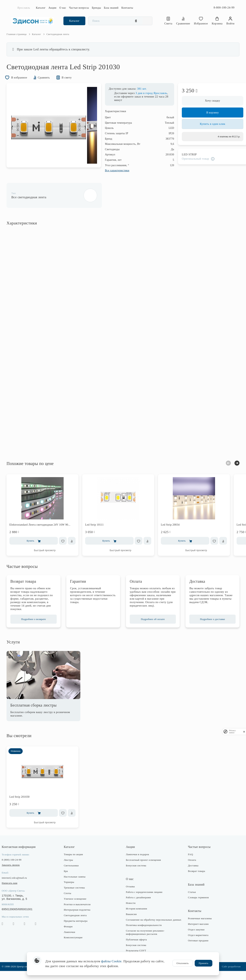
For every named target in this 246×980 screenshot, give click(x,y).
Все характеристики (112, 177)
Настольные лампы (77, 882)
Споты (70, 899)
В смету (73, 84)
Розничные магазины (197, 924)
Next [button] (232, 469)
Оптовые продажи (196, 946)
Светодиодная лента (78, 921)
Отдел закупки (194, 935)
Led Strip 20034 (175, 531)
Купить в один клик (208, 132)
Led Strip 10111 (99, 531)
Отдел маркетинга (196, 941)
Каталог (41, 8)
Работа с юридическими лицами (144, 898)
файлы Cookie (111, 961)
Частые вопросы (79, 8)
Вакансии (131, 920)
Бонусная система (136, 871)
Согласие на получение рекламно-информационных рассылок (145, 942)
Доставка (191, 871)
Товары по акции (76, 860)
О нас (63, 8)
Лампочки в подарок (138, 860)
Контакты (127, 8)
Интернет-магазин (196, 930)
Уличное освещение (78, 905)
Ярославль (24, 8)
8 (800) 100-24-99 (17, 866)
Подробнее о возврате (37, 625)
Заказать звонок (16, 871)
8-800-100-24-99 (224, 7)
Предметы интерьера (78, 927)
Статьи (189, 898)
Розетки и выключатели (80, 910)
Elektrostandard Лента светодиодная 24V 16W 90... (45, 531)
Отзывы (130, 892)
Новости (131, 909)
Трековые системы (77, 894)
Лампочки (72, 938)
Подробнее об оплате (152, 625)
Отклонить (183, 963)
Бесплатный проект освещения (143, 866)
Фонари (71, 932)
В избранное (22, 84)
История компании (136, 915)
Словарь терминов (196, 903)
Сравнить (49, 84)
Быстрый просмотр (50, 556)
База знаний (111, 8)
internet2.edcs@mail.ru (19, 884)
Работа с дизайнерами (138, 903)
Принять (204, 963)
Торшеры (71, 888)
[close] (244, 732)
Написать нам (15, 889)
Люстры (71, 866)
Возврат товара (194, 877)
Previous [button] (223, 469)
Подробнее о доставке (209, 625)
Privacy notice (233, 732)
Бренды (96, 8)
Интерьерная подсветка (80, 916)
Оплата (189, 866)
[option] (54, 132)
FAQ (188, 860)
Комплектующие (76, 943)
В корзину (208, 119)
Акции (52, 8)
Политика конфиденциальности (144, 934)
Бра (68, 877)
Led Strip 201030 (25, 803)
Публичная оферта (136, 949)
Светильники (74, 871)
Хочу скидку (207, 108)
